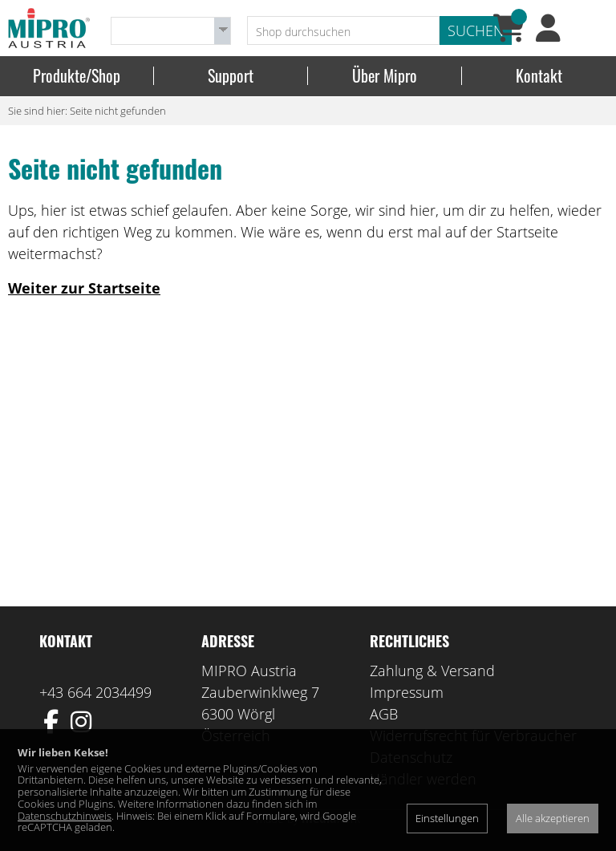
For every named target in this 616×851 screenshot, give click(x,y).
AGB (384, 714)
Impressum (407, 692)
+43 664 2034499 (95, 692)
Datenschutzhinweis (65, 816)
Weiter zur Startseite (84, 288)
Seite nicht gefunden (118, 111)
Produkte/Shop (77, 76)
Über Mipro (385, 76)
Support (231, 76)
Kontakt (539, 76)
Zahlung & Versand (432, 671)
